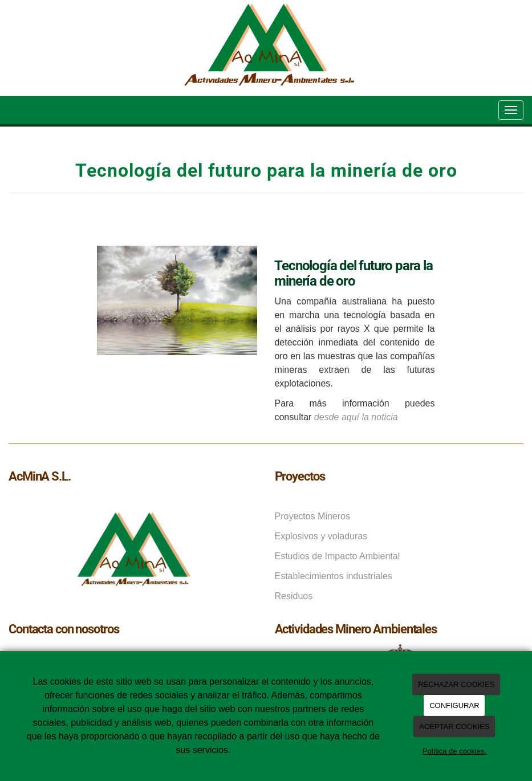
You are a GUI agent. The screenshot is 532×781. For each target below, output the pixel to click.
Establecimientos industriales (334, 576)
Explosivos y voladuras (321, 536)
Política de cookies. (454, 751)
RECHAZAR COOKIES (456, 684)
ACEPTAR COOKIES (454, 727)
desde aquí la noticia (356, 417)
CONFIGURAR (454, 705)
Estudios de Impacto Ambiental (338, 556)
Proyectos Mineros (313, 516)
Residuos (294, 596)
